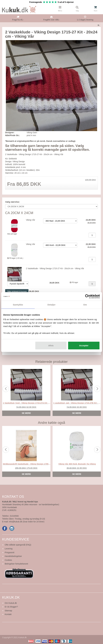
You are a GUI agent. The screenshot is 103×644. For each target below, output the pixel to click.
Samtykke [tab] (18, 305)
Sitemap (8, 611)
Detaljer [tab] (52, 305)
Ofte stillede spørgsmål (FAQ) (18, 545)
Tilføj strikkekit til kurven (17, 291)
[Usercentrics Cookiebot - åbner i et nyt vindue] (87, 296)
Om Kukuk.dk (11, 603)
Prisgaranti (10, 552)
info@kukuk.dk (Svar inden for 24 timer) (27, 522)
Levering (9, 549)
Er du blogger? (11, 607)
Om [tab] (85, 305)
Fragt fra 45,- (18, 20)
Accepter (84, 345)
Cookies (8, 560)
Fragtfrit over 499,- (51, 20)
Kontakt (8, 614)
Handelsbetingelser (13, 556)
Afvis (51, 345)
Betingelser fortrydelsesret (16, 564)
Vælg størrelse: (12, 202)
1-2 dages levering (85, 20)
